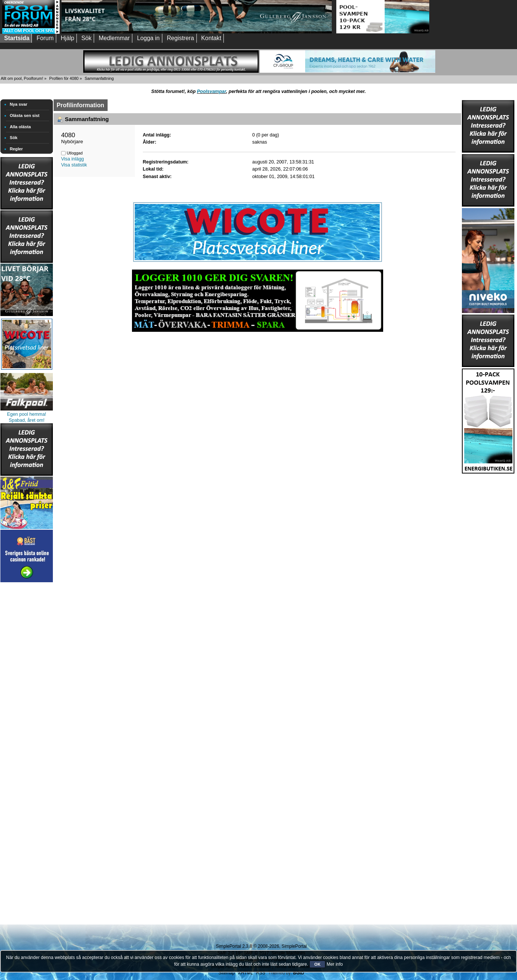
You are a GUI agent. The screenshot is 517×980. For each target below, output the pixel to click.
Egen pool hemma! (27, 414)
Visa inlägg (73, 159)
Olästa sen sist (25, 115)
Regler (16, 149)
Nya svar (19, 104)
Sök (14, 138)
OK (317, 964)
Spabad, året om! (27, 420)
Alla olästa (20, 127)
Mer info (335, 964)
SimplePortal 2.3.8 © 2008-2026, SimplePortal (261, 946)
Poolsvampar (211, 91)
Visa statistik (74, 165)
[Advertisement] (27, 697)
